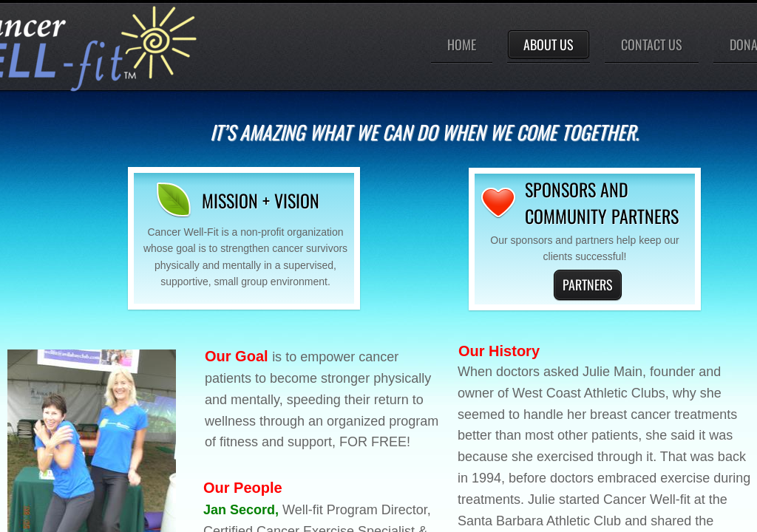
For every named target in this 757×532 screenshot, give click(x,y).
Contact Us (652, 44)
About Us (549, 44)
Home (462, 44)
